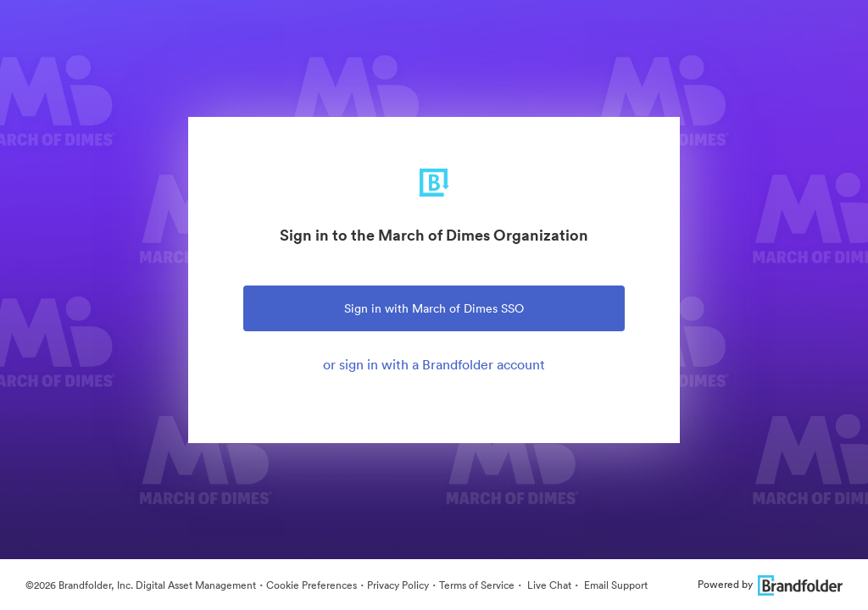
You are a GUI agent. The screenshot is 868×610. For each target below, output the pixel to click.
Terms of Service (477, 585)
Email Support (615, 585)
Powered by (770, 584)
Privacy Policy (398, 585)
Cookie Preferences (312, 585)
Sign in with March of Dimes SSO (434, 308)
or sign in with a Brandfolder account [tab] (434, 364)
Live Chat (548, 585)
